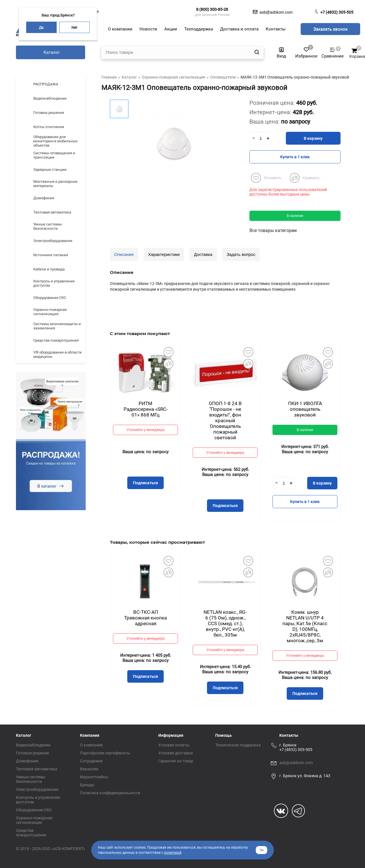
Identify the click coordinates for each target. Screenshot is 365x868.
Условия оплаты (174, 745)
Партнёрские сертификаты (105, 753)
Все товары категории (273, 230)
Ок (262, 850)
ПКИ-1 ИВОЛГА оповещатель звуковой (305, 409)
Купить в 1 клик (295, 157)
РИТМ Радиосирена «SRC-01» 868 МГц (146, 409)
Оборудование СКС (34, 810)
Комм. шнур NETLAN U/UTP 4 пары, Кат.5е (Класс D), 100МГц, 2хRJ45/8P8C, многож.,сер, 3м (305, 626)
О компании (91, 745)
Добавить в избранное (168, 352)
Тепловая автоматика (37, 769)
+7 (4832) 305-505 (337, 12)
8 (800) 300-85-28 (212, 9)
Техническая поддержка (238, 745)
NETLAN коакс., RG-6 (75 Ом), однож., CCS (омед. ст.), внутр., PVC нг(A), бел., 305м (225, 623)
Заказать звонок (331, 29)
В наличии (295, 216)
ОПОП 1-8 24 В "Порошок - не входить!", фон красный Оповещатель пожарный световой (225, 420)
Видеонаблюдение (33, 745)
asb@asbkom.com (296, 763)
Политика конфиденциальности (110, 793)
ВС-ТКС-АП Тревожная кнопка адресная (145, 618)
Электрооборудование (37, 789)
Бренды (87, 785)
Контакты (289, 735)
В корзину (313, 138)
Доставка (203, 254)
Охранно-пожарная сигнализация (34, 820)
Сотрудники (91, 761)
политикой (173, 853)
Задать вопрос (241, 254)
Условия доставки (176, 753)
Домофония (27, 761)
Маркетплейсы (94, 777)
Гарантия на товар (176, 761)
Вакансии (89, 769)
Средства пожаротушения (31, 833)
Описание (124, 254)
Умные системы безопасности (31, 779)
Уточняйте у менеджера (145, 430)
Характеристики (164, 254)
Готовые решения (32, 753)
